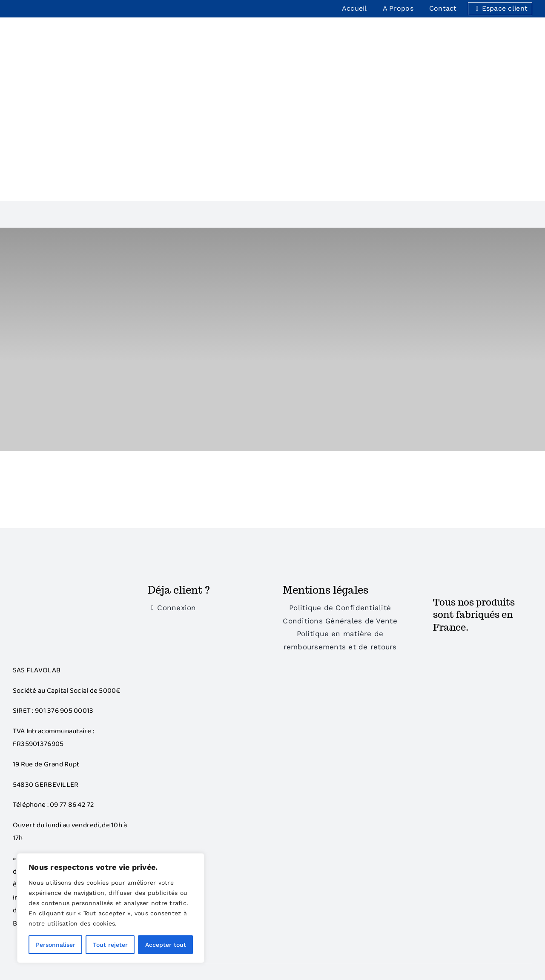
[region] (111, 908)
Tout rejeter (110, 945)
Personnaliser (56, 945)
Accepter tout (166, 945)
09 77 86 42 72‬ (72, 712)
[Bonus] (62, 494)
